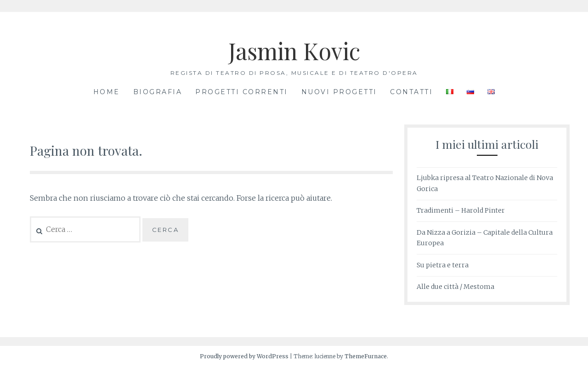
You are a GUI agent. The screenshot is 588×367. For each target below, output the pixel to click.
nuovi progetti (339, 92)
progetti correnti (242, 92)
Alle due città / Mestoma (455, 287)
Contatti (411, 92)
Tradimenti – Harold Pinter (461, 210)
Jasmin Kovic (294, 51)
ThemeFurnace (366, 356)
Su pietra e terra (443, 265)
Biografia (158, 92)
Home (107, 92)
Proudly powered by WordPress (244, 356)
